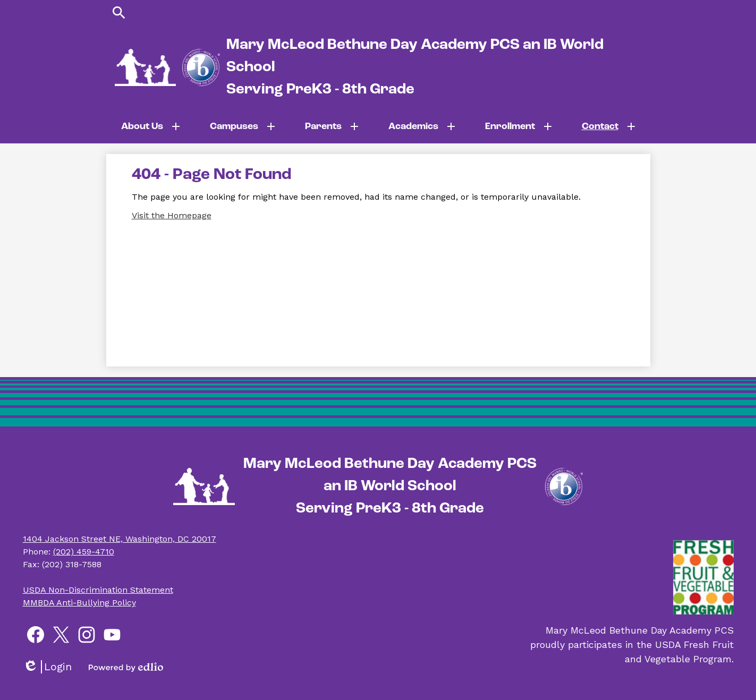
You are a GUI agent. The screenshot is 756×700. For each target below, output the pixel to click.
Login (47, 667)
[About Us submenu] (151, 126)
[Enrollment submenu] (519, 126)
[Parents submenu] (332, 126)
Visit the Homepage (172, 215)
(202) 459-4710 (84, 552)
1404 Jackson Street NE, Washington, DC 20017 (120, 539)
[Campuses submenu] (243, 126)
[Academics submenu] (422, 126)
